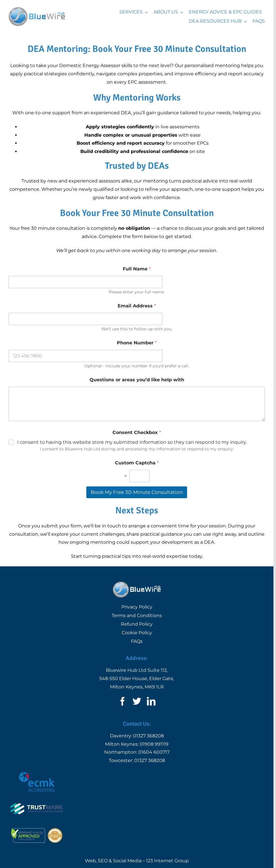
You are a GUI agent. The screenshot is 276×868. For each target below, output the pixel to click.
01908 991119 (154, 744)
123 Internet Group (167, 861)
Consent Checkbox (137, 432)
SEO (103, 861)
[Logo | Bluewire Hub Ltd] (37, 9)
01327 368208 (148, 736)
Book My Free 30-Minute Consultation (137, 492)
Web (90, 861)
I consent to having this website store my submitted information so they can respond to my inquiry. (132, 442)
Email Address (137, 306)
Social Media (127, 861)
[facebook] (123, 701)
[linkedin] (151, 701)
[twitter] (137, 701)
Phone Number (137, 343)
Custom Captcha (137, 463)
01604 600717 (154, 752)
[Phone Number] (85, 356)
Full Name (137, 269)
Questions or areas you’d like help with (137, 380)
